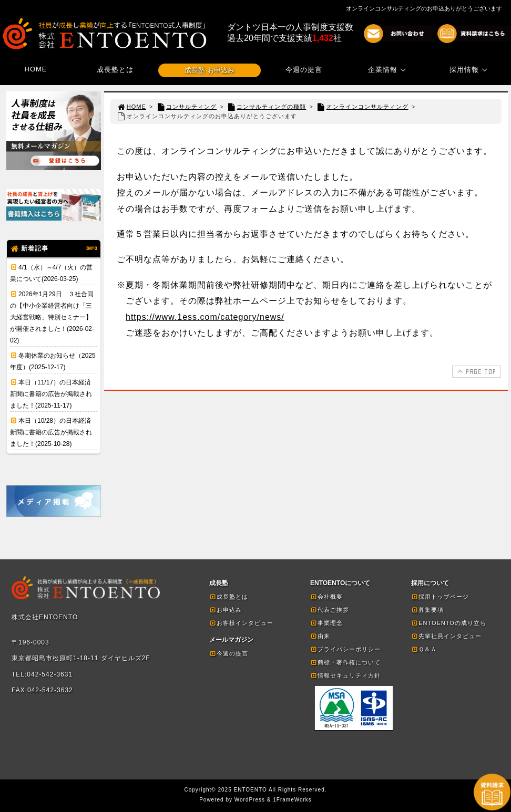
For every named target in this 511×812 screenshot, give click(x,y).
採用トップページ (440, 597)
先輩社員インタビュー (446, 636)
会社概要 (326, 597)
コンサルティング (186, 107)
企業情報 (389, 70)
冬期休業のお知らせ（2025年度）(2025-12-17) (53, 361)
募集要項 (427, 610)
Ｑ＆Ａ (424, 649)
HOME (36, 69)
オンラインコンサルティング (362, 107)
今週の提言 (304, 70)
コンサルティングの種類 (267, 107)
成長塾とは (115, 70)
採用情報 (470, 70)
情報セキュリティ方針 (345, 675)
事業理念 (326, 623)
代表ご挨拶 (330, 610)
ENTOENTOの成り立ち (449, 623)
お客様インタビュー (241, 623)
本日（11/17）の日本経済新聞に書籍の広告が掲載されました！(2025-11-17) (51, 394)
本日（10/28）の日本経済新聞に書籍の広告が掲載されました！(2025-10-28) (51, 432)
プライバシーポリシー (345, 649)
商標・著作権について (345, 662)
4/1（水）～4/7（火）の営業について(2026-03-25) (51, 273)
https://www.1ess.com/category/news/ (205, 317)
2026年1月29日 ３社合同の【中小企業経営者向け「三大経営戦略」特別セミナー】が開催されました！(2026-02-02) (52, 317)
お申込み (226, 610)
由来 (320, 636)
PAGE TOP (476, 371)
